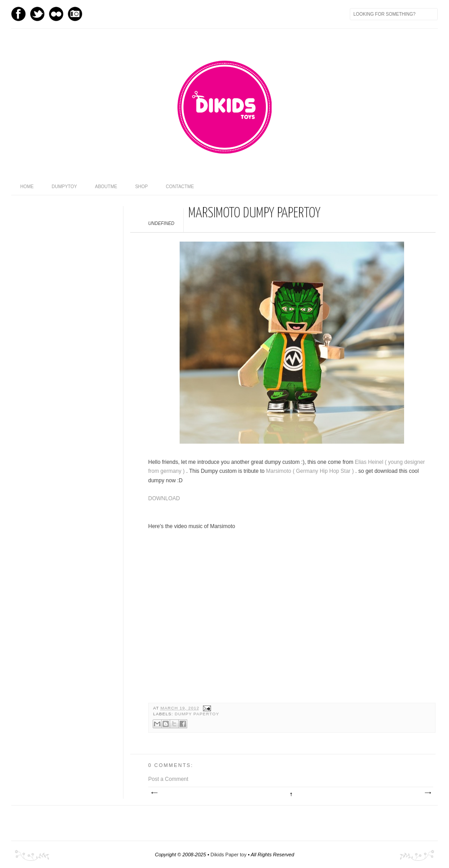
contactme (180, 187)
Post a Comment (168, 779)
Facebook (18, 14)
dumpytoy (64, 187)
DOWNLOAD (164, 498)
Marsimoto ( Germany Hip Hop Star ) (311, 471)
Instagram (75, 14)
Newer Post (154, 793)
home (27, 187)
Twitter (37, 14)
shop (141, 187)
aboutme (106, 187)
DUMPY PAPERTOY (197, 714)
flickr (56, 14)
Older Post (427, 793)
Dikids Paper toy (229, 855)
